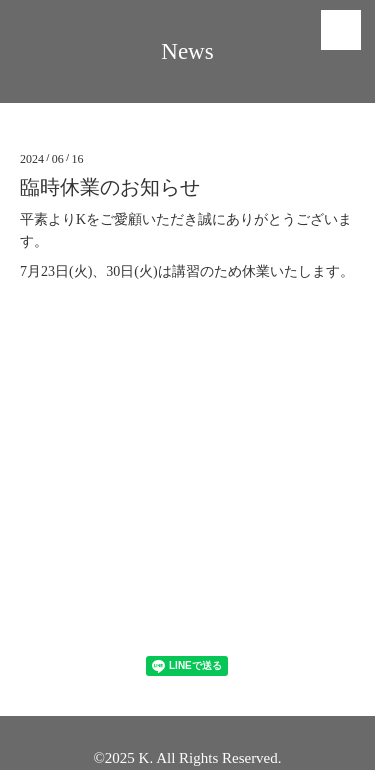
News (187, 51)
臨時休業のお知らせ (110, 187)
